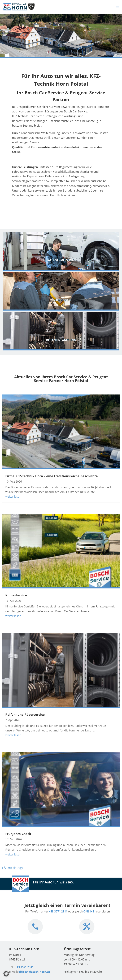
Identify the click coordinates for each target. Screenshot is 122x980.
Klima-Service (16, 595)
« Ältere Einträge (13, 868)
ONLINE (89, 911)
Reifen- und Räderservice (25, 715)
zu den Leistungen (34, 210)
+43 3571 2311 (58, 911)
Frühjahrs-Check (18, 834)
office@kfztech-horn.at (34, 972)
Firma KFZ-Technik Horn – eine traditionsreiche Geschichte (52, 476)
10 (74, 53)
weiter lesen (13, 497)
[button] (6, 974)
